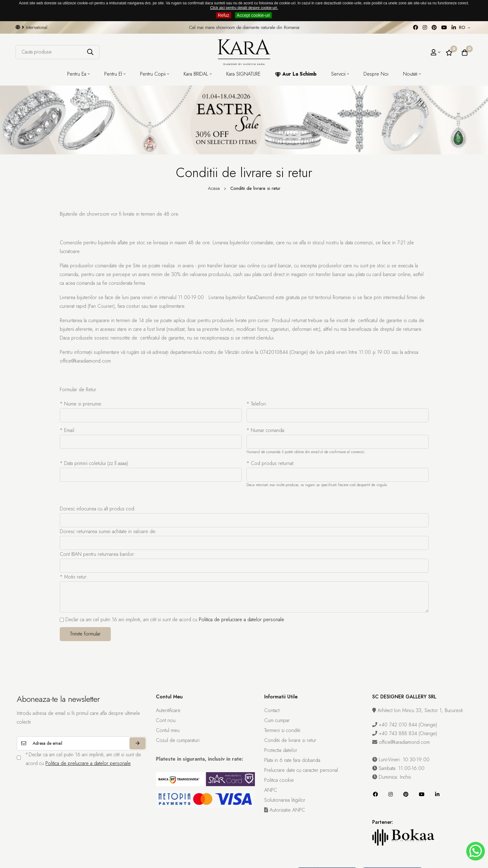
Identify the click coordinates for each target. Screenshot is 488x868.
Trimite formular (85, 634)
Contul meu (168, 730)
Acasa (215, 188)
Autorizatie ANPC (285, 810)
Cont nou (166, 720)
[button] (466, 28)
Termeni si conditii (282, 730)
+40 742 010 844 (395, 725)
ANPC (271, 790)
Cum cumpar (277, 720)
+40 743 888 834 (395, 733)
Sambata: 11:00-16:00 (398, 768)
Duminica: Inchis (392, 777)
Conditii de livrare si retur (290, 740)
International (31, 27)
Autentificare (168, 710)
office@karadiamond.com (401, 742)
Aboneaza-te (138, 743)
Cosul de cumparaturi (178, 740)
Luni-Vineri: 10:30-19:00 (401, 760)
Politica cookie (279, 780)
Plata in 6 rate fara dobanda (292, 760)
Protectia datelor (281, 750)
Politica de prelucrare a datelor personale (242, 619)
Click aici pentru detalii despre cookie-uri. (244, 8)
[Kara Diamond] (244, 52)
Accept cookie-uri (253, 15)
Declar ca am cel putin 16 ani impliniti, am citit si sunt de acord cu (172, 619)
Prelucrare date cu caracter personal (301, 770)
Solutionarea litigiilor (285, 800)
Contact (272, 710)
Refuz (224, 15)
